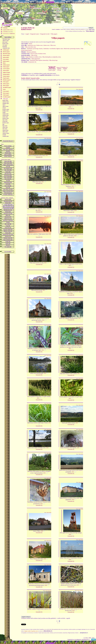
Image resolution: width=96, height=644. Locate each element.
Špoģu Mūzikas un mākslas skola (34, 57)
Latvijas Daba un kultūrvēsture (28, 29)
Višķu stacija (34, 55)
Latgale (27, 34)
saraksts (8, 30)
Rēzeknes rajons (6, 123)
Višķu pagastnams (36, 59)
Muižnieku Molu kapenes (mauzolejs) (39, 60)
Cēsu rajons (5, 45)
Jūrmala (4, 108)
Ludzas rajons (5, 117)
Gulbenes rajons (6, 102)
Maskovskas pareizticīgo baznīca (72, 49)
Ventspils (4, 135)
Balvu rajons (5, 42)
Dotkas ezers (40, 45)
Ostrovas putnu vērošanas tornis (38, 54)
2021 (47, 155)
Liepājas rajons (5, 114)
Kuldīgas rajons (6, 111)
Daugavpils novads (45, 34)
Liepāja (4, 112)
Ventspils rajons (6, 136)
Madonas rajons (6, 118)
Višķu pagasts (54, 34)
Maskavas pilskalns (31, 52)
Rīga (3, 124)
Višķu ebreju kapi (53, 60)
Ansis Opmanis (80, 565)
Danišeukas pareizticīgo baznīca (35, 49)
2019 (39, 210)
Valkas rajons (5, 132)
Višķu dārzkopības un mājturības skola (51, 57)
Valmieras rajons (6, 133)
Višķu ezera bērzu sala (30, 47)
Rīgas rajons (5, 126)
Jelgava (4, 105)
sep (65, 70)
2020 (39, 108)
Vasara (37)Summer (59, 68)
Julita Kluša (49, 88)
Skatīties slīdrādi (25, 78)
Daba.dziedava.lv (9, 34)
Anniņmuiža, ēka (32, 62)
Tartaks (30, 44)
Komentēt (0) (39, 110)
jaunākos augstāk (52, 70)
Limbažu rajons (6, 115)
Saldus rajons (5, 127)
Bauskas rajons (5, 44)
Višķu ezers (53, 45)
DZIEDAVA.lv (50, 2)
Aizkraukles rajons (6, 39)
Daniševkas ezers (32, 45)
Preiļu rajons (5, 121)
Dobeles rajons (5, 100)
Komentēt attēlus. (35, 78)
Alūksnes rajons (6, 41)
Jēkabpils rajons (6, 103)
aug (60, 70)
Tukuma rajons (5, 130)
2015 (78, 585)
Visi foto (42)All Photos (52, 68)
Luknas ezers (46, 45)
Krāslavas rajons (6, 109)
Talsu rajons (5, 129)
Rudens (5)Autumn (65, 68)
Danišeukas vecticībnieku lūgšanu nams (53, 49)
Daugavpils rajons (6, 48)
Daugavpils (5, 47)
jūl (58, 70)
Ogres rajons (5, 120)
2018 (45, 559)
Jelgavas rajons (5, 106)
